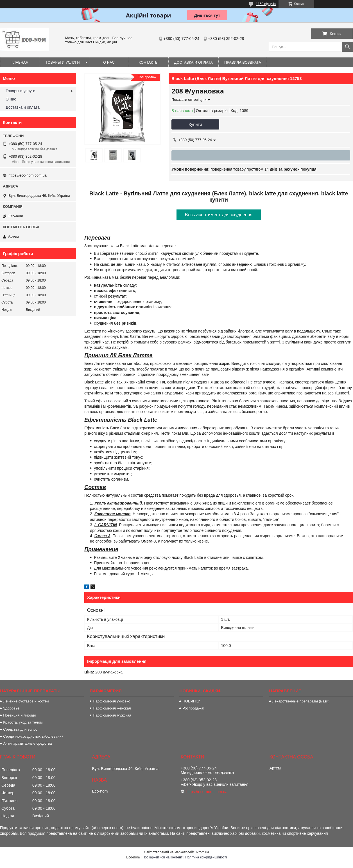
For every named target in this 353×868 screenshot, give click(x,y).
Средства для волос (20, 729)
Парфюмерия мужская (112, 715)
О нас (109, 62)
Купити (195, 124)
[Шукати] (347, 47)
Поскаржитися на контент (162, 857)
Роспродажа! (193, 708)
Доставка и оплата (194, 62)
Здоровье (11, 708)
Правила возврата (243, 62)
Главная (20, 62)
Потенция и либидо (20, 715)
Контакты (148, 62)
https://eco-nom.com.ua (28, 175)
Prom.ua (203, 852)
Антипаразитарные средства (27, 743)
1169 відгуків (266, 4)
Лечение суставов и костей (26, 701)
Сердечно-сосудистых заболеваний (33, 736)
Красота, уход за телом (23, 722)
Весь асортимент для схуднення (219, 215)
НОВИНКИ (191, 701)
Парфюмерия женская (112, 708)
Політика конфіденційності (206, 857)
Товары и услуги (63, 62)
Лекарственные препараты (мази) (301, 701)
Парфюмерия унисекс (111, 701)
